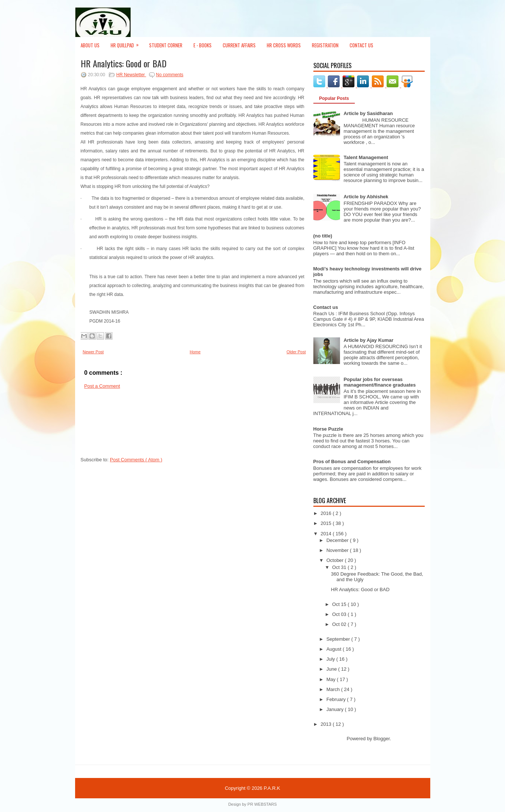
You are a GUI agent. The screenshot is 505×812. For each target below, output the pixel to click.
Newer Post (93, 352)
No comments (170, 75)
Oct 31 (340, 567)
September (339, 639)
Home (195, 352)
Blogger (381, 739)
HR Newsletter (131, 75)
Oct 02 (340, 624)
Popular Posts (334, 98)
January (336, 709)
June (332, 669)
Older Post (296, 352)
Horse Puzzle (328, 429)
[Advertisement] (114, 425)
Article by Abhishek (366, 197)
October (336, 560)
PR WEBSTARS (262, 804)
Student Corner (166, 45)
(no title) (323, 236)
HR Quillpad (127, 43)
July (331, 659)
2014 (327, 534)
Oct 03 (340, 614)
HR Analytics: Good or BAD (124, 63)
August (334, 649)
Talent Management (366, 157)
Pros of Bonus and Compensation (352, 461)
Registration (325, 45)
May (331, 679)
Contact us (326, 307)
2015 (327, 523)
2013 (327, 724)
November (338, 550)
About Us (90, 45)
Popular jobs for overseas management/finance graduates (380, 382)
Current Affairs (239, 45)
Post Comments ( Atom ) (136, 460)
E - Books (203, 45)
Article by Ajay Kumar (369, 340)
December (338, 540)
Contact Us (361, 45)
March (334, 689)
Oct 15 (340, 604)
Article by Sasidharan (368, 113)
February (337, 699)
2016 (327, 513)
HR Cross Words (284, 45)
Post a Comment (102, 386)
